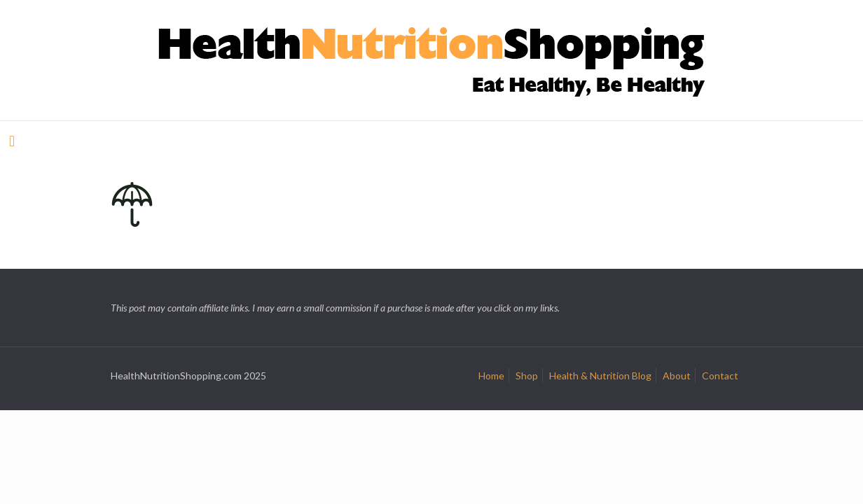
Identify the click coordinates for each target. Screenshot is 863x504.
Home (491, 376)
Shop (527, 376)
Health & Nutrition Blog (600, 376)
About (677, 376)
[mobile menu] (12, 141)
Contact (720, 376)
